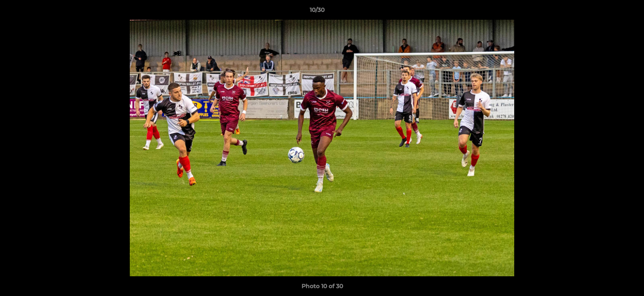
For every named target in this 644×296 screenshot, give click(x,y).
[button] (609, 12)
